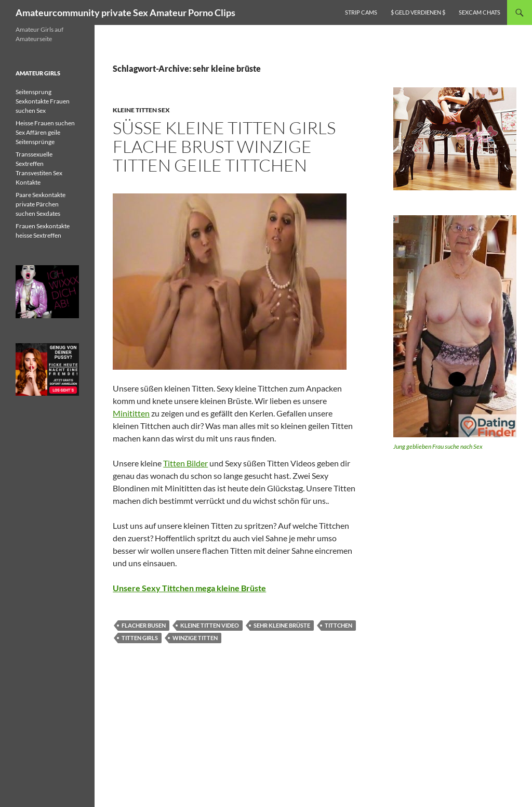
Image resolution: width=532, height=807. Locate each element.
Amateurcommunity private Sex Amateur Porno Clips (125, 12)
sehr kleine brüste (282, 625)
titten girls (140, 638)
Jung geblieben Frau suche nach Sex (438, 446)
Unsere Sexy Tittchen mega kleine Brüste (189, 588)
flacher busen (144, 625)
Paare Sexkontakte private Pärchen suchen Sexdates (41, 204)
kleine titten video (210, 625)
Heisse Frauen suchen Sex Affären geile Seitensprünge (45, 132)
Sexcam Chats (480, 12)
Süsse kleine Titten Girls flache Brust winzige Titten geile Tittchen (224, 146)
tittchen (338, 625)
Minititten (131, 413)
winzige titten (195, 638)
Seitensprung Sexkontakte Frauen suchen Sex (43, 101)
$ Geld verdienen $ (418, 12)
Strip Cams (361, 12)
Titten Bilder (185, 463)
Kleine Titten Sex (141, 110)
